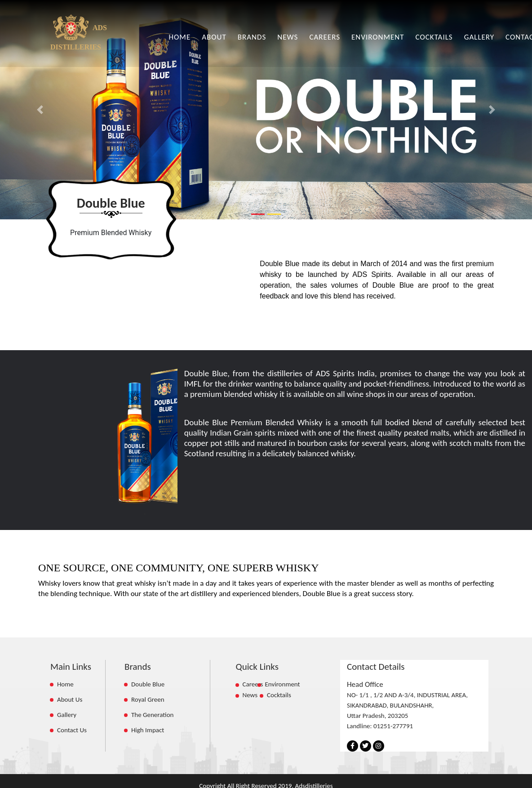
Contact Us (72, 730)
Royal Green (148, 699)
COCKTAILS (434, 37)
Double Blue (148, 684)
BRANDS (252, 37)
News (254, 695)
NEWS (288, 37)
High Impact (148, 730)
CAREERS (325, 37)
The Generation (152, 715)
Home (65, 684)
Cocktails (279, 695)
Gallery (67, 715)
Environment (282, 684)
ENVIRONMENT (378, 37)
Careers (253, 684)
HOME (180, 37)
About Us (70, 699)
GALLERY (479, 37)
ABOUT (214, 37)
